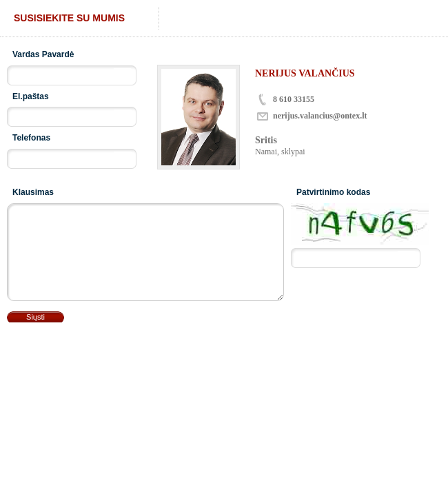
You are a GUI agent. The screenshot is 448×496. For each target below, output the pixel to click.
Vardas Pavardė (43, 54)
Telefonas (31, 138)
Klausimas (33, 192)
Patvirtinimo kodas (333, 192)
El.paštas (31, 96)
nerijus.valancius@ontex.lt (320, 116)
